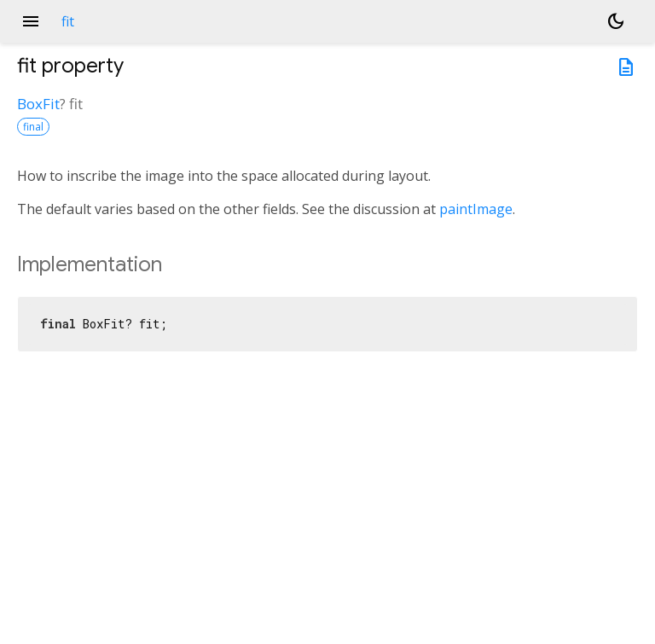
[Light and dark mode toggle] (616, 21)
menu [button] (31, 21)
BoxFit (38, 104)
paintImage (476, 209)
